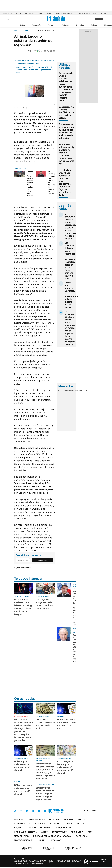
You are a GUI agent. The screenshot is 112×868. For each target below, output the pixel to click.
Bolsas (68, 391)
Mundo (27, 30)
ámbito (17, 30)
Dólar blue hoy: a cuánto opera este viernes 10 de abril (23, 790)
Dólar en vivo (30, 13)
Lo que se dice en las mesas (86, 13)
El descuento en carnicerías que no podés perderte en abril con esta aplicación (66, 131)
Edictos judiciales (24, 840)
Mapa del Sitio (21, 836)
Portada (19, 820)
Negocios (80, 25)
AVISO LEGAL (82, 836)
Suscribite (43, 560)
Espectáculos (59, 832)
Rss (90, 832)
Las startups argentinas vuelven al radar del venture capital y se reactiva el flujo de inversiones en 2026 (66, 182)
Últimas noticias (36, 820)
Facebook (21, 811)
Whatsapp (45, 811)
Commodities (76, 391)
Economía (36, 25)
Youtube (39, 811)
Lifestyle (82, 824)
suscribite (99, 19)
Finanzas (51, 25)
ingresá (107, 19)
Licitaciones (56, 840)
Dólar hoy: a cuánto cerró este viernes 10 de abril (45, 724)
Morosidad (104, 13)
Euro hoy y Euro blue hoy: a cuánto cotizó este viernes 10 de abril (66, 767)
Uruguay (108, 25)
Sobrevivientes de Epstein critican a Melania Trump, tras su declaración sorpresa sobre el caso (35, 70)
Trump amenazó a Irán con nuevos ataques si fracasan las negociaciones (35, 62)
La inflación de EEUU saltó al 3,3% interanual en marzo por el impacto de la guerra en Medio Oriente (70, 328)
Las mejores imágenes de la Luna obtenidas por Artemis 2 (44, 604)
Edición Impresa (63, 828)
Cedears (84, 391)
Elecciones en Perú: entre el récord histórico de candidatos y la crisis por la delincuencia (32, 184)
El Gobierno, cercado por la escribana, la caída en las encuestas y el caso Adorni (70, 226)
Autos (44, 832)
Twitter (15, 811)
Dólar (23, 25)
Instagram (27, 811)
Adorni (19, 13)
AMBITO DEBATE (74, 849)
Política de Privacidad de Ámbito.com (52, 836)
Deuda (49, 13)
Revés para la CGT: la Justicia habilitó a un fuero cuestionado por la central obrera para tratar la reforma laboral (66, 87)
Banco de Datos (22, 824)
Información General (25, 832)
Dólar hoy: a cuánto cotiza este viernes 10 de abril (22, 766)
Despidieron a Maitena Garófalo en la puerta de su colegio (66, 112)
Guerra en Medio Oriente (64, 13)
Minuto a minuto (22, 716)
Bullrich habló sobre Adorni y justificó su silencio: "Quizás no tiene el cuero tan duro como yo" (67, 154)
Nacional (19, 828)
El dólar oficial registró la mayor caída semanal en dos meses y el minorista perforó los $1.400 (45, 771)
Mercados (40, 824)
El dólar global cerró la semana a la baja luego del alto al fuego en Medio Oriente (45, 794)
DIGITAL (27, 849)
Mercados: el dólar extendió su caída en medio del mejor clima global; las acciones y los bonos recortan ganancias (24, 730)
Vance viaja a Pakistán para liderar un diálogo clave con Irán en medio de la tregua (24, 607)
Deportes (45, 828)
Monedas (62, 391)
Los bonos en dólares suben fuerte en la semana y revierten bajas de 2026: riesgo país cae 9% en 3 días (70, 261)
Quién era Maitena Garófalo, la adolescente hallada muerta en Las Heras (71, 295)
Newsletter (90, 811)
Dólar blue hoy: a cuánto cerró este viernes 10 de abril (67, 724)
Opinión (94, 25)
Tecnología (77, 832)
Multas (42, 840)
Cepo (40, 13)
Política (65, 25)
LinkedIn (33, 811)
